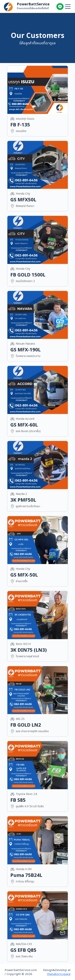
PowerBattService (33, 4)
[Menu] (68, 7)
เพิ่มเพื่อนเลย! (60, 7)
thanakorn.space (59, 974)
